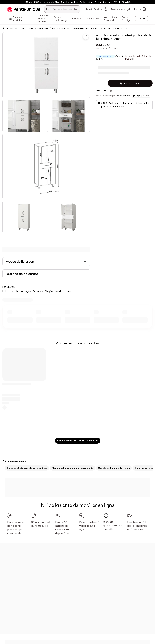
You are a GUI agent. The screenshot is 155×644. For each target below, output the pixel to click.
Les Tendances (123, 96)
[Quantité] (101, 83)
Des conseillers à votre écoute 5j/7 (89, 526)
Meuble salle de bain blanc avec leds (73, 468)
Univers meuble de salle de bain (35, 28)
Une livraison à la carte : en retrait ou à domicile (137, 526)
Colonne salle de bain (117, 28)
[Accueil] (3, 28)
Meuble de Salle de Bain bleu (114, 468)
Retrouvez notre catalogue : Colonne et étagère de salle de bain (36, 291)
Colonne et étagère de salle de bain (88, 28)
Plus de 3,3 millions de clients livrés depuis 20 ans (63, 528)
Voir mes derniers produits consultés (78, 441)
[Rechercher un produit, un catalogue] (48, 9)
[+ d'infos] (132, 59)
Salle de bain (12, 28)
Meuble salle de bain (61, 28)
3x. (108, 91)
